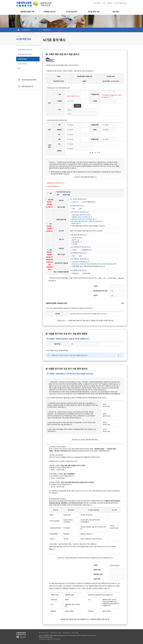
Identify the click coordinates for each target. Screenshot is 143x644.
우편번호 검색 (77, 106)
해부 (50, 193)
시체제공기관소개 (49, 12)
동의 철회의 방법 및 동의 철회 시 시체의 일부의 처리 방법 (87, 221)
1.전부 (72, 209)
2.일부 (79, 209)
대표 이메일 (75, 633)
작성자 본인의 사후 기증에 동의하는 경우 (58, 88)
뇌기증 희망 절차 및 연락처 (25, 54)
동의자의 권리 (75, 224)
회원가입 (110, 3)
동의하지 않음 (66, 195)
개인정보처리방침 (44, 633)
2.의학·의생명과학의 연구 (88, 202)
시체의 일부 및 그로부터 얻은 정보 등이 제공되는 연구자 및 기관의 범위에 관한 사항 (93, 264)
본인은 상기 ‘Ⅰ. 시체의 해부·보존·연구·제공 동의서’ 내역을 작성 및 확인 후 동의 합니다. (85, 320)
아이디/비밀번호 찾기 (120, 3)
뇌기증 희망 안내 (71, 12)
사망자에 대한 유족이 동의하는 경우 (56, 120)
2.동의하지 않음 (86, 273)
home (18, 30)
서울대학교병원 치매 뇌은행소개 (27, 13)
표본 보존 (50, 200)
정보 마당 (116, 12)
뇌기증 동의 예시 (46, 30)
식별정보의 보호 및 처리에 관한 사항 (81, 217)
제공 (50, 250)
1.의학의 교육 (74, 202)
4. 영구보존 (74, 244)
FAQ (19, 68)
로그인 (104, 3)
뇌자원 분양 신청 (94, 12)
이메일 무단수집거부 (56, 633)
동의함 (104, 404)
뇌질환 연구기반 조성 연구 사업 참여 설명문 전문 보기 (69, 355)
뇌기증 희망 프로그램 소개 (25, 50)
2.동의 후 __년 (75, 240)
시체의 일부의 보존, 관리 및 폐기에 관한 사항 (83, 219)
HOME (98, 3)
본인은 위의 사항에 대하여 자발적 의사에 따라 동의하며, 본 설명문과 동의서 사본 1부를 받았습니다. (85, 558)
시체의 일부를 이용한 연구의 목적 (80, 215)
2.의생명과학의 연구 (85, 250)
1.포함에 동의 (74, 273)
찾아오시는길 (67, 633)
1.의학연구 (74, 250)
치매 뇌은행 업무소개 (27, 86)
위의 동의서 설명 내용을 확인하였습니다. (85, 177)
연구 (50, 224)
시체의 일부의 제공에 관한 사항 (80, 262)
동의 (57, 195)
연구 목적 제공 (111, 278)
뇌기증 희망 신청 (22, 64)
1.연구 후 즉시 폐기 (76, 238)
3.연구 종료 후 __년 (76, 242)
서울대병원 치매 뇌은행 (34, 4)
